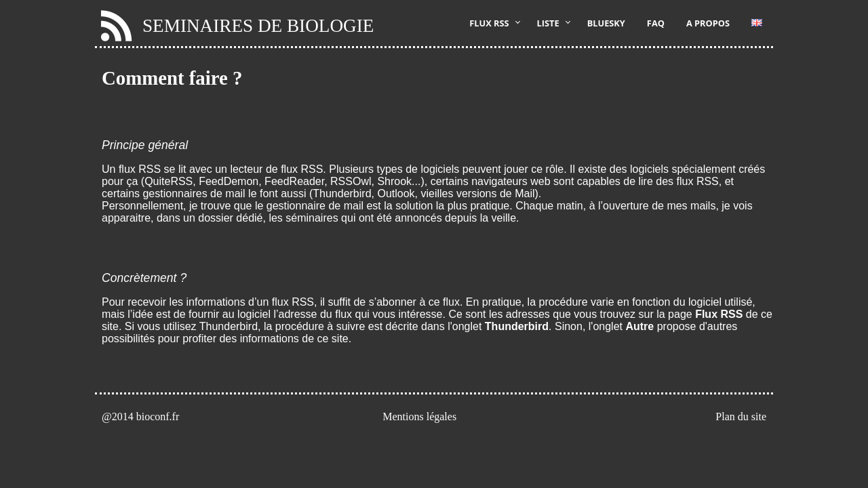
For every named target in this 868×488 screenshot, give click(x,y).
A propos (708, 23)
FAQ (656, 23)
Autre (639, 326)
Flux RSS (489, 23)
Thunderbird (517, 326)
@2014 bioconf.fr (140, 416)
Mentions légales (419, 416)
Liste (548, 23)
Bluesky (606, 23)
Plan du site (741, 416)
